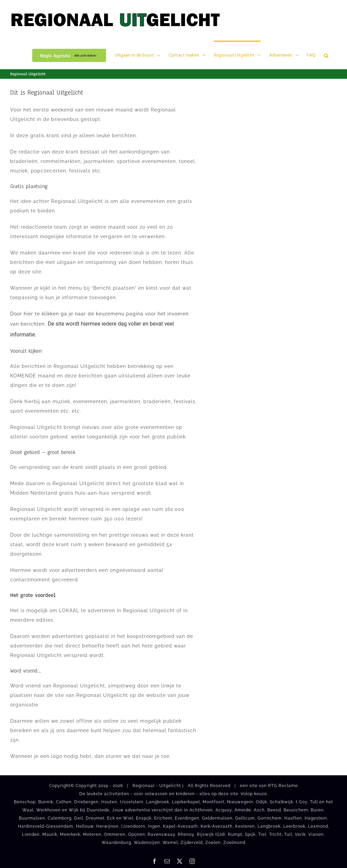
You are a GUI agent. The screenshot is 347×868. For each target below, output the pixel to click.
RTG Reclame (283, 786)
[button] (326, 55)
